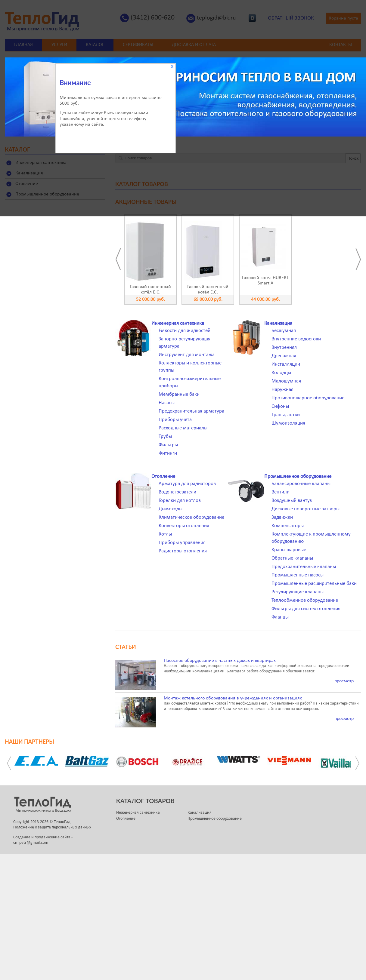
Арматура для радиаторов (187, 484)
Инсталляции (286, 364)
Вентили (281, 492)
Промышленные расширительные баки (314, 584)
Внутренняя (284, 347)
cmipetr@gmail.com (31, 843)
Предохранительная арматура (191, 411)
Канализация (278, 323)
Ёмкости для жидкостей (185, 331)
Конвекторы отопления (184, 526)
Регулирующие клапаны (298, 592)
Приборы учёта (175, 420)
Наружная (282, 390)
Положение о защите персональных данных (52, 827)
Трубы (165, 436)
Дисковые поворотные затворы (306, 509)
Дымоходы (171, 509)
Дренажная (284, 356)
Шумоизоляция (288, 423)
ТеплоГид (62, 822)
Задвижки (282, 517)
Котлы (165, 534)
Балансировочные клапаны (301, 484)
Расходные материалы (183, 428)
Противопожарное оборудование (308, 398)
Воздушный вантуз (292, 501)
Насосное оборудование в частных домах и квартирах (220, 661)
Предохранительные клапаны (304, 567)
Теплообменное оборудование (305, 600)
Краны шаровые (289, 550)
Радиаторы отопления (183, 551)
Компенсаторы (288, 526)
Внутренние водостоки (296, 339)
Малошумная (286, 381)
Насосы (167, 403)
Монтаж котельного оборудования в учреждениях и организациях (233, 698)
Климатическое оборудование (191, 517)
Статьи (126, 647)
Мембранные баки (179, 394)
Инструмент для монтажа (187, 355)
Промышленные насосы (298, 575)
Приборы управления (182, 543)
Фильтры (168, 445)
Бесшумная (284, 331)
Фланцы (280, 617)
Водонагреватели (177, 492)
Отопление (163, 476)
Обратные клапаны (292, 558)
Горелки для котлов (180, 501)
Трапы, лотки (286, 415)
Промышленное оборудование (298, 476)
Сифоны (280, 406)
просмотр (344, 681)
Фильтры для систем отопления (306, 609)
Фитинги (168, 453)
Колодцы (281, 373)
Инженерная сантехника (178, 323)
